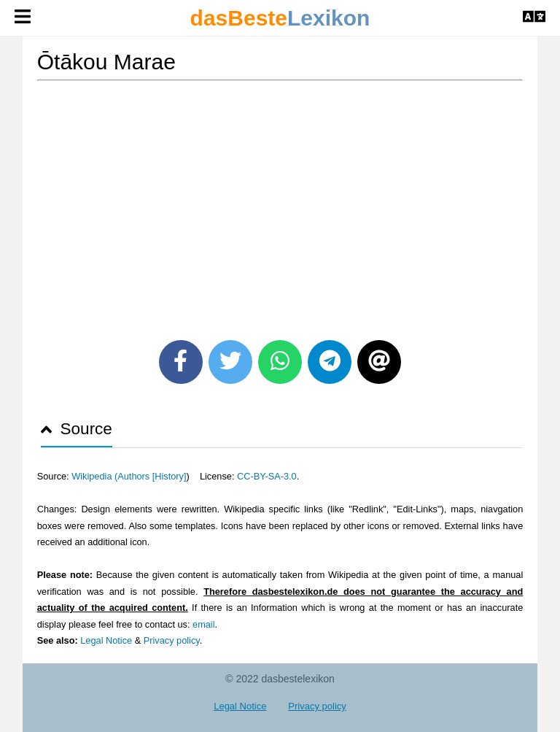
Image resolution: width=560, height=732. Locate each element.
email (203, 624)
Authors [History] (152, 476)
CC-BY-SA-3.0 (267, 476)
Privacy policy (172, 640)
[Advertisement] (280, 205)
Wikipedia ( (94, 476)
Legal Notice (106, 640)
